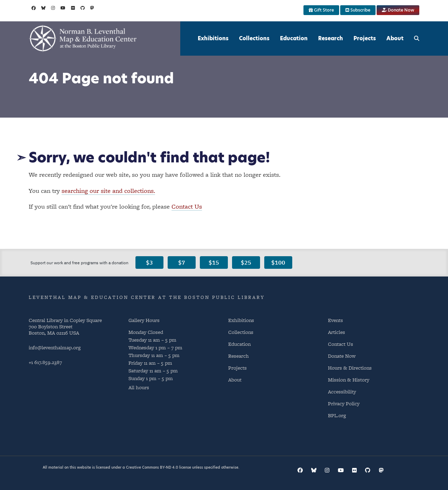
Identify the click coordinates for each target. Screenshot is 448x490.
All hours (139, 387)
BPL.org (337, 415)
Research (331, 38)
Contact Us (187, 206)
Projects (365, 38)
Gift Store (321, 10)
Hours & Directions (350, 368)
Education (294, 38)
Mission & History (349, 380)
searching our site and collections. (108, 191)
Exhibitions (213, 38)
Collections (254, 38)
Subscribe (358, 10)
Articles (337, 332)
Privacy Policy (344, 403)
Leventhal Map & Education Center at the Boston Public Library (147, 297)
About (395, 38)
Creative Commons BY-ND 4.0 (152, 467)
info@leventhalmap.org (55, 347)
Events (335, 320)
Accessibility (342, 391)
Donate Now (398, 10)
